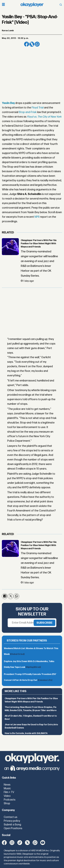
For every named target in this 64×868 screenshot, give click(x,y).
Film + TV (9, 792)
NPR (37, 217)
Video (7, 796)
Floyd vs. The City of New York (44, 117)
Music (7, 788)
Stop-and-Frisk (28, 112)
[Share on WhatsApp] (37, 44)
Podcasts (10, 800)
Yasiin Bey (8, 103)
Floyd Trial (38, 108)
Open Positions (13, 828)
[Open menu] (3, 5)
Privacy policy (12, 821)
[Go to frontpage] (32, 5)
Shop (7, 803)
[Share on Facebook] (26, 44)
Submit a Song (12, 825)
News (7, 785)
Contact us (11, 817)
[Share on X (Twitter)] (32, 44)
